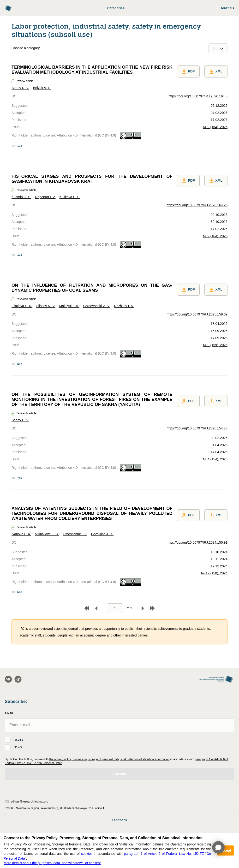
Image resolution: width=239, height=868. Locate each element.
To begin (87, 608)
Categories (116, 8)
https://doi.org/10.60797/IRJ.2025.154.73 (197, 428)
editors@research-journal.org (27, 802)
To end (152, 608)
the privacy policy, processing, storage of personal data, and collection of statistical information (109, 759)
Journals (227, 8)
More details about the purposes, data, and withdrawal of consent (52, 863)
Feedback (120, 820)
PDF (188, 71)
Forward (143, 608)
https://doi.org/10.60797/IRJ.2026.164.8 (198, 96)
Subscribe (119, 774)
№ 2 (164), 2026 (215, 127)
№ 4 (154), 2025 (215, 459)
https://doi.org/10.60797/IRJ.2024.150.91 (197, 542)
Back (96, 608)
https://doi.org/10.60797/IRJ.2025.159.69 (197, 314)
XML (216, 71)
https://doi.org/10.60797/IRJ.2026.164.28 (197, 205)
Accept (225, 850)
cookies (87, 854)
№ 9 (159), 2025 (215, 345)
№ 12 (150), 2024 (214, 573)
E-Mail (9, 713)
